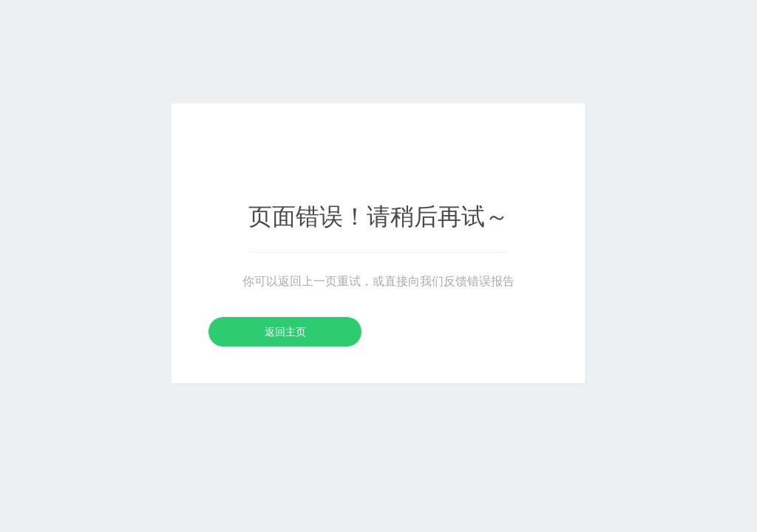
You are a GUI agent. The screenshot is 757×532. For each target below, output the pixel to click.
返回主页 (285, 332)
